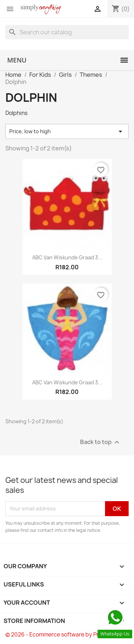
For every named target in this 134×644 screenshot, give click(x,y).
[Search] (67, 32)
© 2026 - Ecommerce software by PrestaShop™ (67, 635)
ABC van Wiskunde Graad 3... (67, 257)
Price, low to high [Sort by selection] (67, 131)
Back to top (101, 442)
